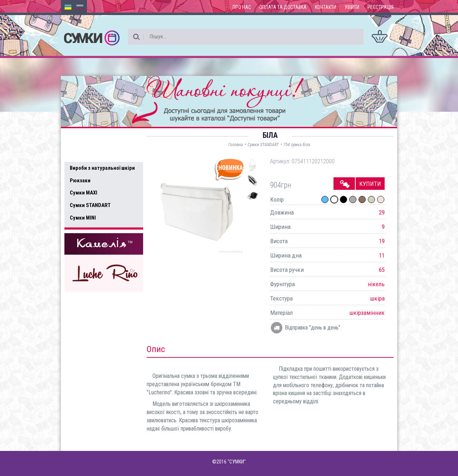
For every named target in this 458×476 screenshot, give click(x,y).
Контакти (326, 7)
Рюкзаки (80, 181)
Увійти (352, 7)
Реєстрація (381, 7)
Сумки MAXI (84, 193)
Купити (370, 184)
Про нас (242, 7)
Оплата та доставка (283, 7)
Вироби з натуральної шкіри (102, 168)
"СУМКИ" (237, 462)
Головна (236, 145)
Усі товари (86, 153)
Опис (156, 349)
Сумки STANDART (90, 205)
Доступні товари (94, 138)
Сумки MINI (83, 218)
